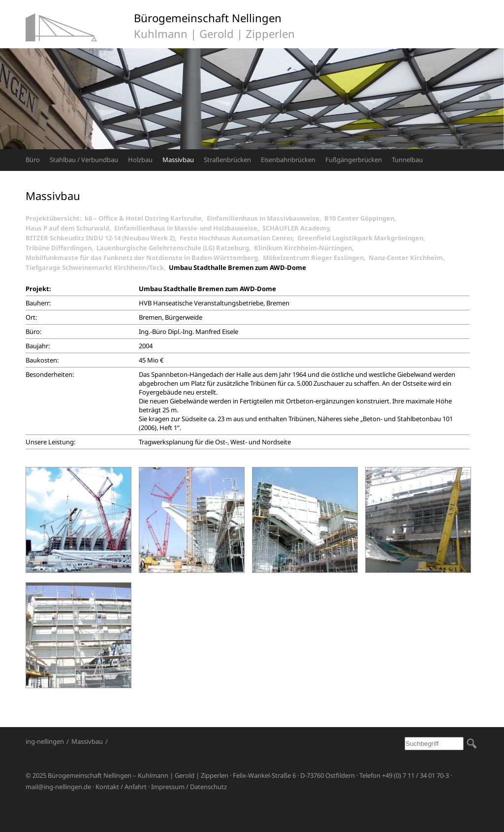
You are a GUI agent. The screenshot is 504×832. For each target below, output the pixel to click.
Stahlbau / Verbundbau (84, 160)
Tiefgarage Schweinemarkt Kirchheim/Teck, (97, 267)
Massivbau (178, 160)
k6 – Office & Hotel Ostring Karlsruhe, (146, 218)
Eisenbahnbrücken (288, 160)
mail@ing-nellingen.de (58, 787)
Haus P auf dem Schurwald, (70, 228)
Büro (33, 160)
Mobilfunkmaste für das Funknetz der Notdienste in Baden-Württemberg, (144, 258)
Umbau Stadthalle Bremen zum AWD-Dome (237, 267)
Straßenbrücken (227, 160)
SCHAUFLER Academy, (298, 228)
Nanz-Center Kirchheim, (408, 258)
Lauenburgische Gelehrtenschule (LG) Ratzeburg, (175, 248)
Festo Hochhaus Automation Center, (238, 238)
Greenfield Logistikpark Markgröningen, (363, 238)
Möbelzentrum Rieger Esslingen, (316, 258)
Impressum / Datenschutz (189, 787)
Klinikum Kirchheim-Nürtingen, (305, 248)
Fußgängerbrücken (354, 160)
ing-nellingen (45, 741)
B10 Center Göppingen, (362, 218)
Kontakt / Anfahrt (121, 787)
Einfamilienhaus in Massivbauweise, (266, 218)
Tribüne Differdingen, (61, 248)
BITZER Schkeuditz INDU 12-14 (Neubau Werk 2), (103, 238)
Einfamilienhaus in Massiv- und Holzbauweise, (188, 228)
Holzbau (140, 160)
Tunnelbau (407, 160)
